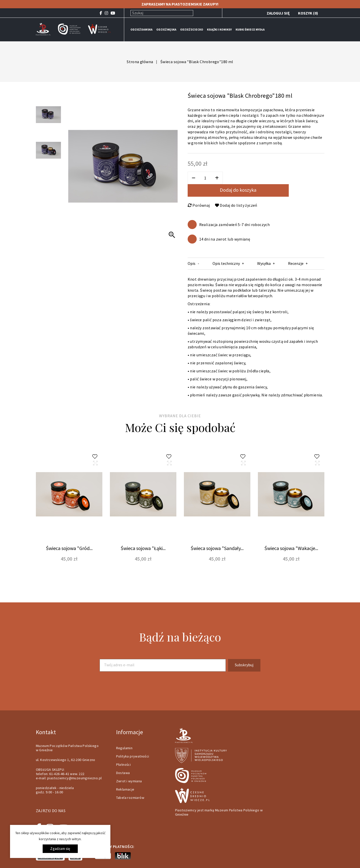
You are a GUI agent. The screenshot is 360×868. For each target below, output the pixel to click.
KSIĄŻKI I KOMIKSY (219, 29)
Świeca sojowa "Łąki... (143, 548)
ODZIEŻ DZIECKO (192, 29)
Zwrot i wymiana (129, 781)
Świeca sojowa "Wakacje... (291, 548)
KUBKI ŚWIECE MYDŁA (250, 29)
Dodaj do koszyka (238, 190)
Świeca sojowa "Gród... (69, 548)
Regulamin (124, 748)
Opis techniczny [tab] (226, 263)
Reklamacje (125, 789)
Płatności (124, 765)
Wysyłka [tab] (264, 263)
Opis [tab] (192, 263)
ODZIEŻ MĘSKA (166, 29)
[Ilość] (205, 178)
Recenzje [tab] (296, 263)
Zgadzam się (60, 849)
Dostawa (123, 773)
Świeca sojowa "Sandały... (217, 548)
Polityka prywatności (133, 756)
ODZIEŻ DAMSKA (141, 29)
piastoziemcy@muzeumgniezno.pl (75, 778)
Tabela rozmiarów (130, 798)
